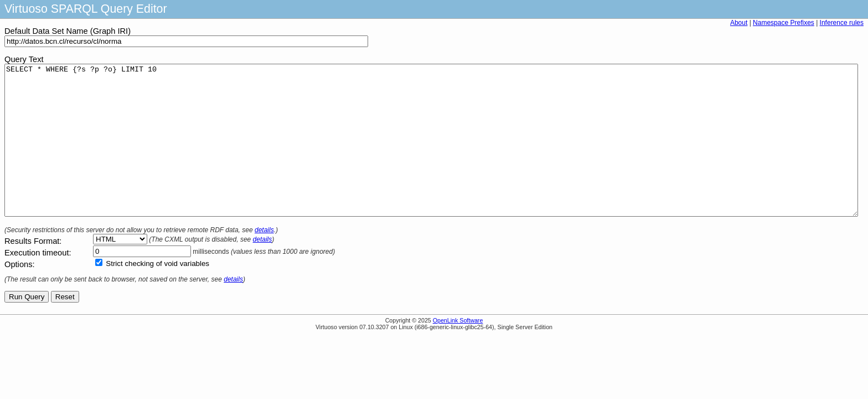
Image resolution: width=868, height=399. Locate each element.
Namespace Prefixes (784, 23)
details (264, 260)
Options (19, 294)
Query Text (24, 59)
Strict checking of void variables (157, 293)
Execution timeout (37, 283)
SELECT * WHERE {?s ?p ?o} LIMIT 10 (431, 155)
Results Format (32, 271)
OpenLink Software (458, 350)
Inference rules (842, 23)
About (739, 23)
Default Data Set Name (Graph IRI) (68, 31)
